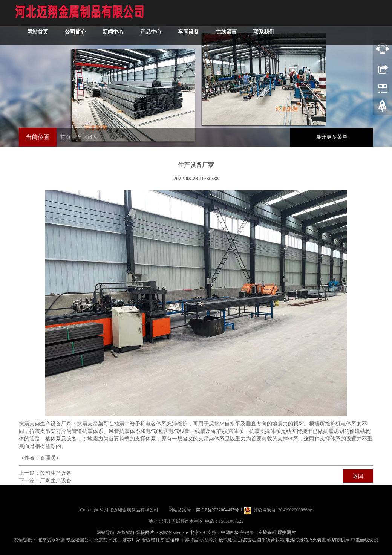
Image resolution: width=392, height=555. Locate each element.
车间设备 (188, 32)
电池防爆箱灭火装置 (306, 540)
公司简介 (75, 32)
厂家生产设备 (56, 481)
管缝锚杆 (151, 540)
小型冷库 (208, 540)
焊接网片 (145, 532)
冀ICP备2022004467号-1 (219, 510)
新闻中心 (113, 32)
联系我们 (264, 32)
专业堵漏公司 (80, 540)
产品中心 (151, 32)
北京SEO (199, 532)
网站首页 (38, 32)
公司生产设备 (56, 473)
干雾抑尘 (189, 540)
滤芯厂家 (132, 540)
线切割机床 (338, 540)
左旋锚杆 (126, 532)
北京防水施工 (108, 540)
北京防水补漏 (51, 540)
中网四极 (230, 532)
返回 (358, 476)
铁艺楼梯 (170, 540)
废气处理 (228, 540)
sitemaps (181, 532)
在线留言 (226, 32)
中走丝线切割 (364, 540)
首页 (66, 137)
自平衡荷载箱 (271, 540)
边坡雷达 (247, 540)
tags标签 (163, 532)
